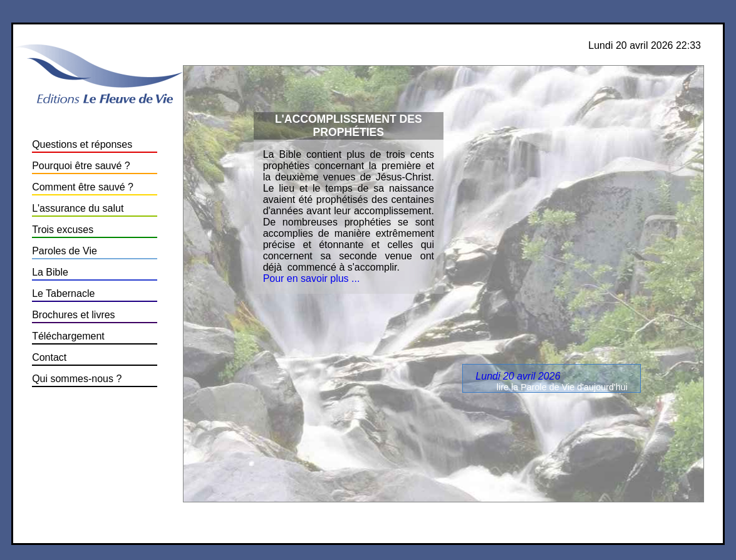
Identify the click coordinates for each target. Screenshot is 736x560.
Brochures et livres (74, 315)
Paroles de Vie (65, 251)
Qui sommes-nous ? (77, 379)
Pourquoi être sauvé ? (81, 166)
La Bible (50, 272)
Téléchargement (68, 336)
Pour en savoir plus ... (312, 278)
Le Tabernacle (63, 293)
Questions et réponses (82, 144)
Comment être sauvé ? (83, 187)
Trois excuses (63, 230)
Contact (49, 357)
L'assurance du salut (78, 208)
